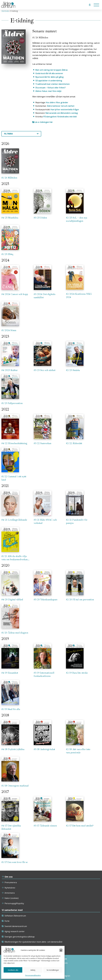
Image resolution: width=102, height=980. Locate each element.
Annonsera (10, 893)
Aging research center (15, 931)
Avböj (33, 970)
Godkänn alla (13, 970)
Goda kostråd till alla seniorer (49, 73)
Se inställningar (53, 970)
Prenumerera (11, 882)
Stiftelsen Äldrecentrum (15, 916)
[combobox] (21, 134)
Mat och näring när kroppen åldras (52, 70)
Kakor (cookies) (12, 898)
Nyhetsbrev (10, 888)
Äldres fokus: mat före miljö (48, 91)
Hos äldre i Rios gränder (57, 102)
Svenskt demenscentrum (16, 926)
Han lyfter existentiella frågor (65, 110)
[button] (61, 950)
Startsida (5, 11)
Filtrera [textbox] (8, 134)
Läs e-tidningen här (43, 122)
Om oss (9, 877)
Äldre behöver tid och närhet (61, 106)
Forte (7, 921)
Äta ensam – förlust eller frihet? (51, 88)
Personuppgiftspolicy (33, 975)
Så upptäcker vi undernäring (49, 81)
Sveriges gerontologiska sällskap (20, 937)
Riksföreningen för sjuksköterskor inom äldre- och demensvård (33, 942)
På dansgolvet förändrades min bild (60, 117)
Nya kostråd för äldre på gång (49, 77)
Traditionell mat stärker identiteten (53, 84)
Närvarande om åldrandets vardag (62, 113)
